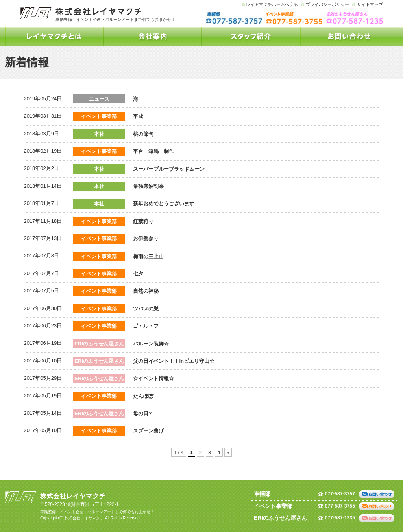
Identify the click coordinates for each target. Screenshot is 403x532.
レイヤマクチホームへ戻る (272, 4)
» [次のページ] (228, 452)
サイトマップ (370, 4)
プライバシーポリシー (327, 4)
